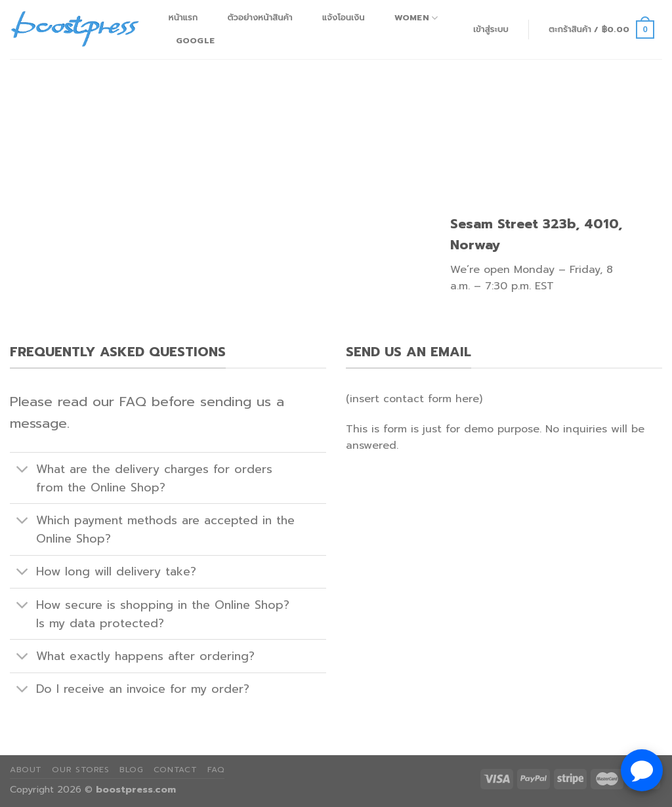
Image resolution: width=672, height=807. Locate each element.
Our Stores (80, 770)
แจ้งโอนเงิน (344, 17)
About (26, 770)
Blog (131, 770)
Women (416, 18)
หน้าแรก (183, 17)
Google (196, 40)
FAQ (216, 770)
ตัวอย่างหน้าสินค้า (260, 17)
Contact (175, 770)
